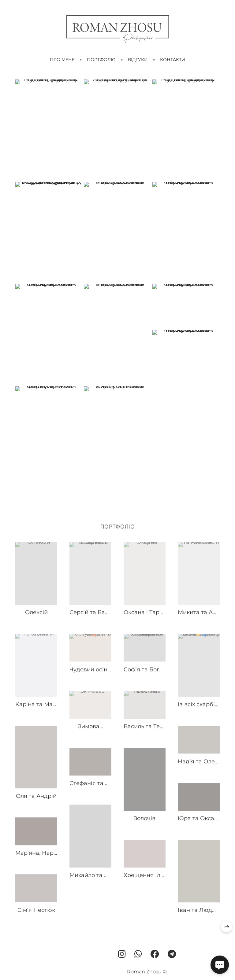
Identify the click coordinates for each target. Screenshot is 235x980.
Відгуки (138, 60)
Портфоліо (101, 60)
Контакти (173, 60)
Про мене (62, 60)
